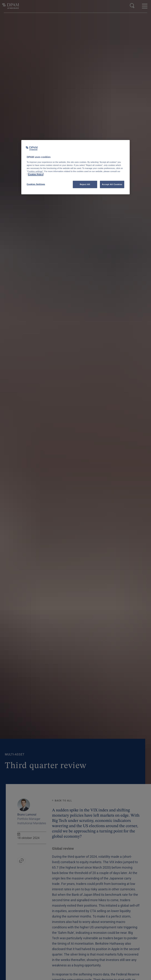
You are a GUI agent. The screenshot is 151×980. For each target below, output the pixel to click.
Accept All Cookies (112, 184)
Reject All (85, 184)
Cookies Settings (36, 184)
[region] (75, 167)
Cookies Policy (36, 174)
